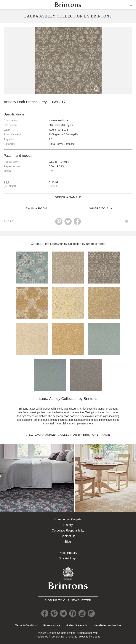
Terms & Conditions (27, 625)
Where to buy (101, 208)
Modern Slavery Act (77, 625)
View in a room (35, 208)
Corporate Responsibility (68, 531)
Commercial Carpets (68, 519)
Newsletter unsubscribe (107, 625)
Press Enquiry (68, 553)
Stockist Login (68, 558)
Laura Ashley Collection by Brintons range (78, 244)
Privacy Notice (52, 625)
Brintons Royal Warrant (68, 578)
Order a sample (68, 197)
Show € (53, 186)
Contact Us (68, 536)
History (68, 525)
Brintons (68, 5)
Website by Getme (90, 637)
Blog (68, 542)
